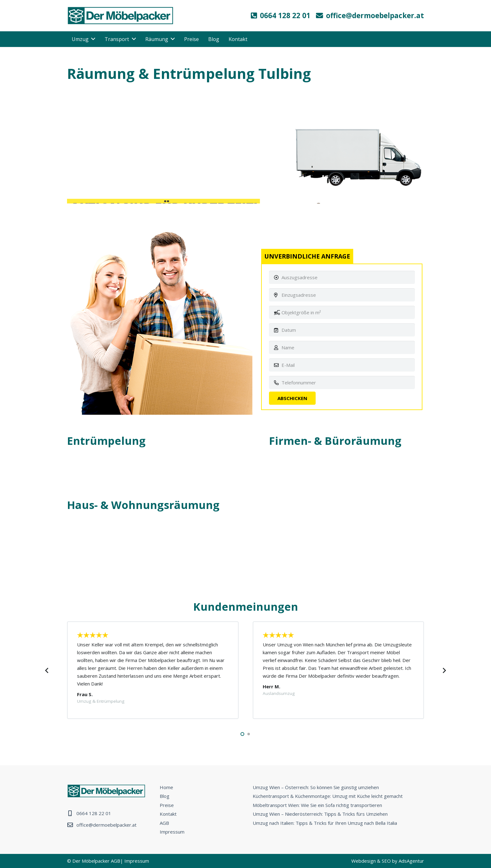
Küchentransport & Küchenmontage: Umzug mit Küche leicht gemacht (328, 796)
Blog (165, 796)
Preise (167, 805)
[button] (242, 734)
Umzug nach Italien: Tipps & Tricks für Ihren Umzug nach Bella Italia (325, 823)
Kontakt (168, 814)
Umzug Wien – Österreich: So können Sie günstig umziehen (316, 787)
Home (166, 787)
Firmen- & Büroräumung (335, 441)
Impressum (172, 832)
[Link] (120, 16)
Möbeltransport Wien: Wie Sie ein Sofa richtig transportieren (317, 805)
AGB (164, 823)
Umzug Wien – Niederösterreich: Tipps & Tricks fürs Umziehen (320, 814)
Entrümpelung (106, 441)
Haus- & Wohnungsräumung (143, 505)
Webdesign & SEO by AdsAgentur (388, 861)
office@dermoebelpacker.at (106, 825)
